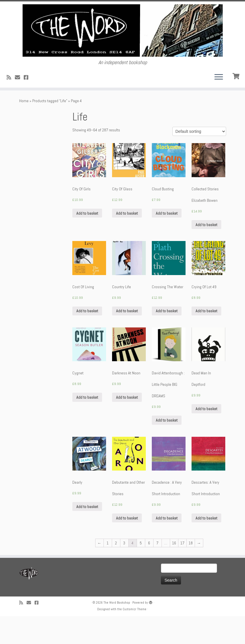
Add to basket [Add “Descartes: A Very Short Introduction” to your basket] (206, 546)
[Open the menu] (219, 105)
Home (24, 129)
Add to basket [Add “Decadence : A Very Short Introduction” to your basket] (167, 546)
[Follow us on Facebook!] (28, 105)
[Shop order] (199, 159)
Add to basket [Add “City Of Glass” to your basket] (127, 241)
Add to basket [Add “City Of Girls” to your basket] (87, 241)
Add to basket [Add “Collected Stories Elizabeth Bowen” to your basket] (206, 252)
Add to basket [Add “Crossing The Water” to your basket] (167, 339)
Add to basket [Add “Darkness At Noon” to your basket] (127, 425)
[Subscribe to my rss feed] (11, 105)
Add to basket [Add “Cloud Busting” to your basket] (167, 241)
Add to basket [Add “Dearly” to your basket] (87, 534)
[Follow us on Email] (19, 105)
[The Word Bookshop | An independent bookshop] (122, 44)
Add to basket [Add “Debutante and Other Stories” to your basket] (127, 546)
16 (174, 571)
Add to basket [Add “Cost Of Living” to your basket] (87, 339)
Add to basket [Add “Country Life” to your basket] (127, 339)
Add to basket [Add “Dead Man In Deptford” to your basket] (206, 436)
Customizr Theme (135, 637)
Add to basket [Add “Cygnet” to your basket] (87, 425)
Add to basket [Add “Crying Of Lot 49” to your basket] (206, 339)
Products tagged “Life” (50, 129)
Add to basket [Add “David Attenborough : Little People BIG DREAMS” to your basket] (167, 448)
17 (182, 571)
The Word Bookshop (117, 630)
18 (191, 571)
